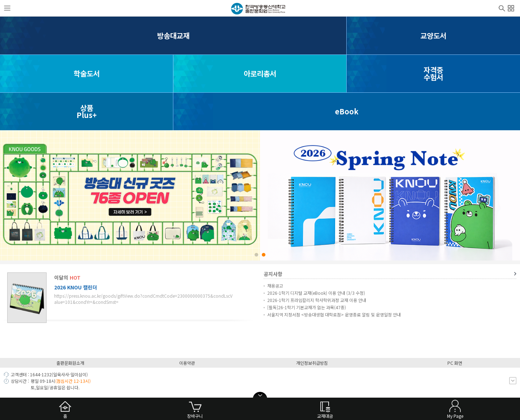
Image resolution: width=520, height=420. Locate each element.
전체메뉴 (511, 7)
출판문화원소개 (70, 363)
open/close (260, 395)
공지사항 (273, 274)
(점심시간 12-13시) (73, 381)
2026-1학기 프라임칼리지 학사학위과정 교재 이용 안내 (317, 300)
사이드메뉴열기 (7, 8)
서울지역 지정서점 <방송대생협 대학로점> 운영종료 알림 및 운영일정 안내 (334, 314)
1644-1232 (41, 374)
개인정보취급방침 (312, 363)
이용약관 (187, 363)
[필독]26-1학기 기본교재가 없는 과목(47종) (307, 307)
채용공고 (275, 286)
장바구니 (195, 416)
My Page (455, 416)
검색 (502, 8)
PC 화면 (455, 363)
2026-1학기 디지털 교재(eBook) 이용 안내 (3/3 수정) (316, 293)
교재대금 (325, 416)
